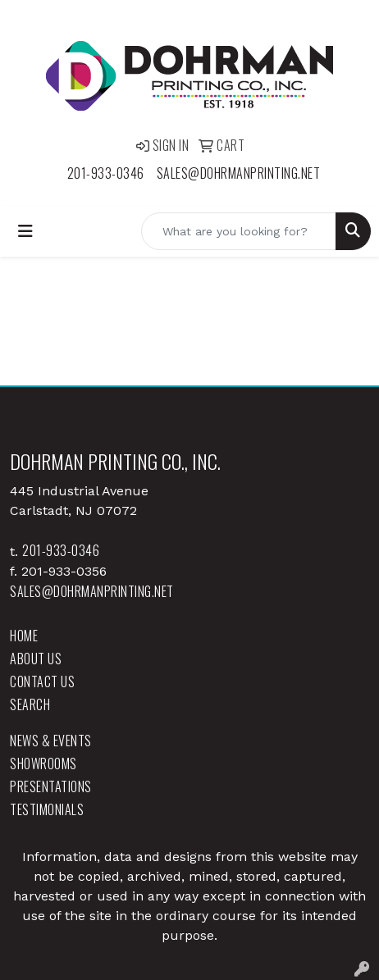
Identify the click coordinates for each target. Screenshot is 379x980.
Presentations (51, 786)
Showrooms (43, 763)
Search (30, 704)
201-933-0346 (106, 173)
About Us (36, 659)
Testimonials (47, 809)
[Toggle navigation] (25, 231)
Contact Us (42, 681)
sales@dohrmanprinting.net (239, 173)
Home (24, 636)
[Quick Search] (239, 231)
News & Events (51, 741)
